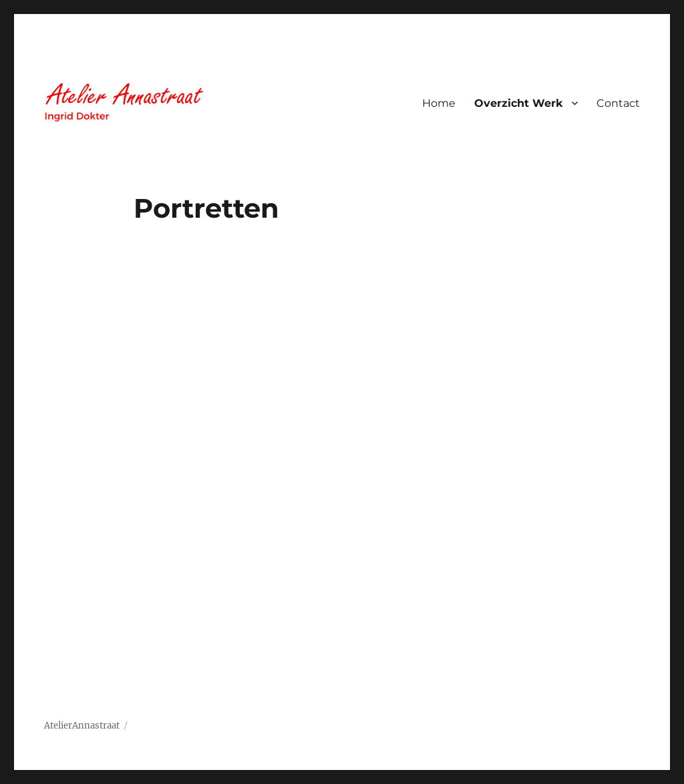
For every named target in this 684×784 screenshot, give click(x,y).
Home (439, 103)
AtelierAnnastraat (82, 726)
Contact (618, 103)
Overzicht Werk (519, 103)
